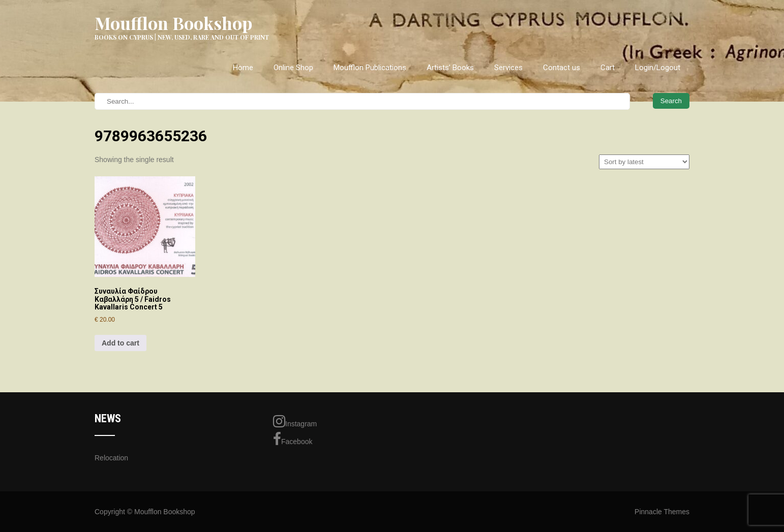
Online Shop (293, 68)
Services (508, 68)
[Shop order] (644, 162)
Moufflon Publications (370, 68)
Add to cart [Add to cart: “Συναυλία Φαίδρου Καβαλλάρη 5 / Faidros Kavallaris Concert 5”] (120, 343)
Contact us (562, 68)
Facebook (293, 439)
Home (243, 68)
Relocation (111, 458)
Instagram (295, 421)
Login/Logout (658, 68)
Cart (608, 68)
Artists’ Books (450, 68)
